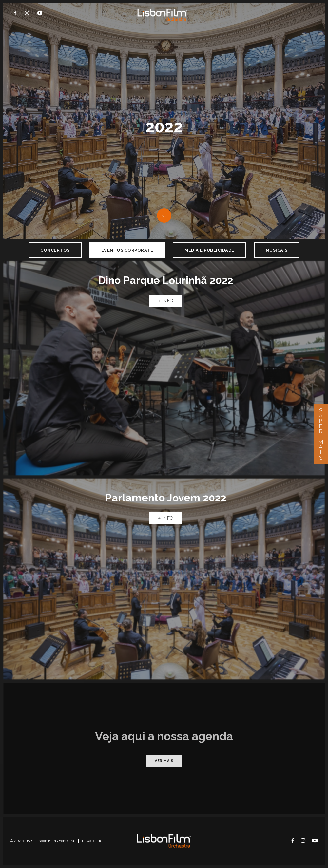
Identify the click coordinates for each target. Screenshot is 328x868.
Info (166, 301)
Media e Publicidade (209, 250)
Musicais (277, 250)
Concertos (55, 250)
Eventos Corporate (127, 250)
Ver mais (164, 761)
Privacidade (92, 841)
